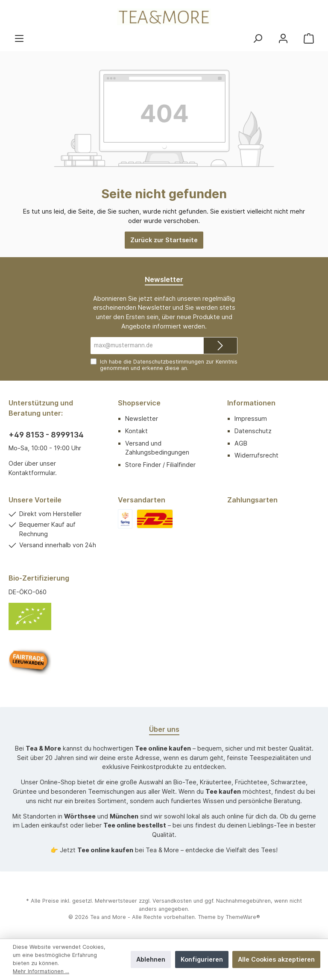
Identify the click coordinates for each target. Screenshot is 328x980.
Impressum (251, 418)
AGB (241, 443)
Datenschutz (253, 431)
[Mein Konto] (283, 38)
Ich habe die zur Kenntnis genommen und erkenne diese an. (169, 365)
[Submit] (220, 346)
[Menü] (19, 38)
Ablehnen (151, 959)
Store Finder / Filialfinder (160, 465)
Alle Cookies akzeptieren (276, 959)
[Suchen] (258, 38)
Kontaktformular (32, 473)
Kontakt (136, 431)
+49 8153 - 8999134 (46, 435)
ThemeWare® (243, 917)
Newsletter (142, 418)
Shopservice (139, 403)
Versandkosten (172, 901)
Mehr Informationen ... (41, 971)
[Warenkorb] (309, 38)
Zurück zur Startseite (164, 240)
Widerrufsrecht (256, 455)
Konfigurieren (202, 959)
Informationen (251, 403)
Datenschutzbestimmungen (169, 362)
